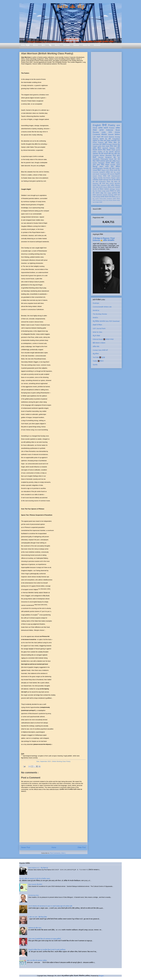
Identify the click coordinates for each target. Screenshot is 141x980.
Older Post (82, 847)
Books (36, 45)
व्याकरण (97, 193)
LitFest (112, 184)
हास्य (107, 184)
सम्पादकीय (114, 141)
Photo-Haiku (103, 199)
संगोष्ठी (101, 202)
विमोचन (102, 189)
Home (54, 847)
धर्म (98, 189)
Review (96, 132)
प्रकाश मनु (103, 139)
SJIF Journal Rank (99, 328)
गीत (100, 154)
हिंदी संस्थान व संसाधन (99, 343)
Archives (97, 45)
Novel (111, 159)
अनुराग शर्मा (100, 137)
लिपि (119, 193)
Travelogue (103, 174)
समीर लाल (117, 154)
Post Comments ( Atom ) (58, 853)
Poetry (112, 125)
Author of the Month (106, 152)
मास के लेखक (96, 202)
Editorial (110, 130)
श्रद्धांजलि (117, 174)
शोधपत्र (104, 134)
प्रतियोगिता (96, 180)
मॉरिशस (118, 180)
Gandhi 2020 (115, 165)
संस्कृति (101, 180)
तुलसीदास (114, 193)
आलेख (100, 128)
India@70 (102, 172)
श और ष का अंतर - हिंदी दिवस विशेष (38, 917)
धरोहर (94, 148)
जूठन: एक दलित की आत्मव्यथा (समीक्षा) (37, 960)
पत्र (115, 159)
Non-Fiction (107, 178)
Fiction (112, 128)
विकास (114, 197)
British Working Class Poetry (61, 761)
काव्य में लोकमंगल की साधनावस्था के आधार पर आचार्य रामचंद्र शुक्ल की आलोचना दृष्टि (50, 906)
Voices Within (114, 134)
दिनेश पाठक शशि (115, 146)
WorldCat (96, 310)
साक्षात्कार (95, 154)
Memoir (117, 152)
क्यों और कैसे (112, 180)
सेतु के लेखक (96, 336)
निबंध (104, 150)
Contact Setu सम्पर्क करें (100, 350)
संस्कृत (107, 165)
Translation (116, 139)
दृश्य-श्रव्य (117, 184)
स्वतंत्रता (107, 189)
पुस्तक (102, 130)
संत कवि (95, 182)
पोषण (112, 167)
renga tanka (106, 191)
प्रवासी (108, 163)
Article (117, 132)
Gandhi (100, 178)
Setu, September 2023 (44, 761)
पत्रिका (118, 199)
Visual (105, 187)
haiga (109, 193)
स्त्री (109, 176)
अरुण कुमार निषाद (98, 165)
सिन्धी (105, 176)
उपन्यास (95, 189)
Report (113, 178)
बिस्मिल (118, 167)
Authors (66, 45)
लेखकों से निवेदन (97, 325)
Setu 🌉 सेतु (70, 7)
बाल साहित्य (103, 144)
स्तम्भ (110, 132)
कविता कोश (96, 347)
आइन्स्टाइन (106, 180)
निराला (108, 182)
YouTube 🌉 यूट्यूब (99, 357)
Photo (100, 176)
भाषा (119, 159)
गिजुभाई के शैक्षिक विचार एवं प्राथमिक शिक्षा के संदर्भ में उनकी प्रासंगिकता (47, 950)
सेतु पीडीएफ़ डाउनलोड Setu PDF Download (106, 321)
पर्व (119, 182)
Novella (106, 168)
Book (118, 130)
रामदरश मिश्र (96, 185)
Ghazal (115, 144)
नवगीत (118, 191)
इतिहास (108, 172)
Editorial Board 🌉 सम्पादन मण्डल (103, 339)
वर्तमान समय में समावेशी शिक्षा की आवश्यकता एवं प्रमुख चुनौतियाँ (45, 939)
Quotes (105, 195)
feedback (110, 199)
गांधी (108, 174)
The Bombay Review (100, 314)
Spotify (95, 365)
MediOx (95, 318)
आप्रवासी (117, 187)
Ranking (111, 195)
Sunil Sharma (109, 137)
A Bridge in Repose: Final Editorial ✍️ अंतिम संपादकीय (104, 239)
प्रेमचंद (111, 170)
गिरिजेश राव (113, 191)
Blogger (101, 976)
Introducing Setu (34, 895)
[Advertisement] (106, 86)
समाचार (109, 150)
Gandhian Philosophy (100, 159)
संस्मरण (100, 150)
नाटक (104, 184)
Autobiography (98, 168)
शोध (119, 144)
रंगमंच (110, 197)
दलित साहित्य (111, 185)
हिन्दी (104, 125)
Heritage (112, 189)
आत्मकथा (103, 161)
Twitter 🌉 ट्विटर (98, 361)
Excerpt (109, 144)
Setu (44, 45)
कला (112, 172)
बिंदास (99, 148)
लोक (94, 187)
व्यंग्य (119, 141)
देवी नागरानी (104, 154)
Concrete (96, 172)
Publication (102, 182)
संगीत (94, 200)
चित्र (94, 161)
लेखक (95, 130)
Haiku (118, 163)
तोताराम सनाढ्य (116, 200)
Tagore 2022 (105, 170)
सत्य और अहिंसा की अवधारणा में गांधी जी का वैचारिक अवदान (35, 879)
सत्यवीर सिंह (117, 170)
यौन (94, 193)
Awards (76, 45)
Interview (96, 144)
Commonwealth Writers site (102, 307)
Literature (104, 185)
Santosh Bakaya (109, 148)
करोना (107, 167)
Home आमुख (25, 45)
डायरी (115, 195)
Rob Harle (106, 146)
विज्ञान (99, 170)
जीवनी (98, 161)
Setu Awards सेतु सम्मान (35, 884)
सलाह (97, 187)
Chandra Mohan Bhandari (102, 155)
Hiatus (57, 45)
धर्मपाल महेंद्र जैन (114, 142)
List (94, 137)
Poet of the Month (108, 200)
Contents (96, 134)
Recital (98, 197)
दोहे (100, 184)
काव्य (118, 125)
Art (99, 141)
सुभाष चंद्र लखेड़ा (111, 161)
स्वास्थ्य (101, 187)
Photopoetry (99, 200)
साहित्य (113, 163)
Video (118, 178)
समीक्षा (118, 128)
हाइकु (102, 193)
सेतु (50, 45)
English (97, 125)
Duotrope (96, 303)
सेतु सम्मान (114, 182)
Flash (113, 150)
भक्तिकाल (117, 185)
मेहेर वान (117, 157)
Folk (94, 197)
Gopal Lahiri (97, 146)
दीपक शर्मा (103, 141)
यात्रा (113, 168)
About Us (86, 45)
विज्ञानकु (95, 167)
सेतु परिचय (96, 354)
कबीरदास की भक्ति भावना (35, 928)
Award (95, 176)
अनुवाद (109, 141)
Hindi (95, 128)
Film (105, 193)
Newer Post (26, 847)
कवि (110, 139)
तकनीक (102, 197)
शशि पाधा (111, 154)
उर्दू (110, 168)
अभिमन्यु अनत (111, 187)
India (104, 132)
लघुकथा (95, 141)
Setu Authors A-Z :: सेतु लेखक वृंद (38, 868)
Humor (118, 189)
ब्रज (119, 195)
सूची (106, 142)
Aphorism (99, 195)
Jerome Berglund (105, 157)
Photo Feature (98, 142)
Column (112, 174)
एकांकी (114, 199)
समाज (94, 195)
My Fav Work (97, 191)
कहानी (106, 128)
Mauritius (96, 184)
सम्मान (101, 167)
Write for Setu (97, 332)
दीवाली (106, 197)
